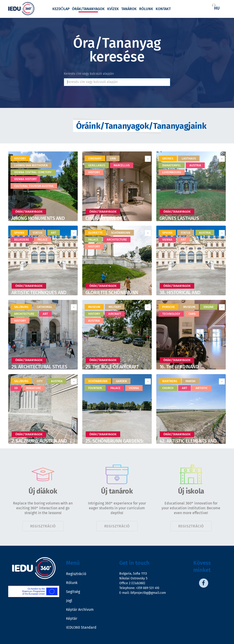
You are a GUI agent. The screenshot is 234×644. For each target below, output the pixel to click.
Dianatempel (172, 165)
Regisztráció (43, 526)
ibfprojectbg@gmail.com (148, 593)
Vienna (167, 240)
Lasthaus (189, 158)
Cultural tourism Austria (34, 186)
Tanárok (129, 9)
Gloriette (95, 233)
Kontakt (163, 9)
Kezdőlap (61, 9)
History (20, 158)
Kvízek (113, 9)
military (115, 307)
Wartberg (170, 381)
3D (16, 388)
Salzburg (21, 307)
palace (43, 240)
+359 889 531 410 (148, 588)
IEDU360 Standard (81, 627)
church (168, 388)
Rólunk (146, 9)
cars (192, 314)
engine (209, 307)
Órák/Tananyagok (88, 9)
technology (171, 314)
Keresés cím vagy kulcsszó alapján (89, 74)
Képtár (72, 618)
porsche (169, 307)
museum (94, 307)
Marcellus (122, 165)
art (54, 233)
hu (217, 8)
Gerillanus (97, 165)
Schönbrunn (121, 233)
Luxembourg (172, 172)
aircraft (115, 314)
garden (121, 381)
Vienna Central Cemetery (33, 172)
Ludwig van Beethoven (31, 165)
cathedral (45, 307)
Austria (195, 165)
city (40, 381)
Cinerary (95, 158)
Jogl (69, 601)
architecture (117, 240)
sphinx (19, 233)
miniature (33, 388)
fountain (95, 388)
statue (38, 233)
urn (113, 158)
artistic (202, 388)
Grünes (168, 158)
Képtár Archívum (80, 610)
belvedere (22, 240)
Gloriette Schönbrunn (112, 293)
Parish (190, 381)
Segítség (73, 592)
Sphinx (167, 233)
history (94, 172)
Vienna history (25, 179)
